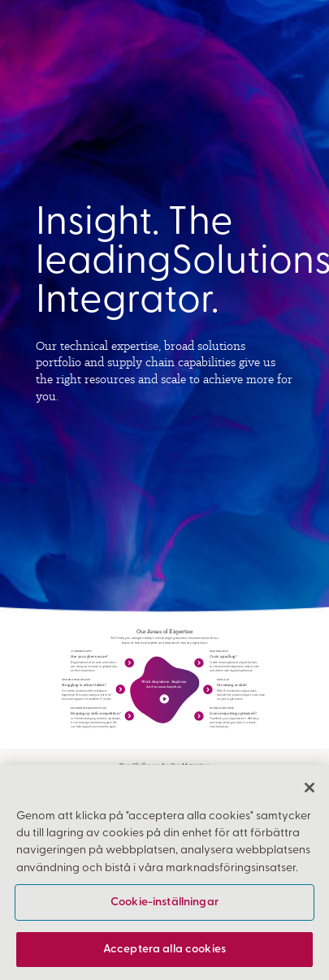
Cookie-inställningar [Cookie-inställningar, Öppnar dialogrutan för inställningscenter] (164, 902)
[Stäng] (310, 788)
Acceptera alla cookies (164, 950)
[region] (164, 872)
